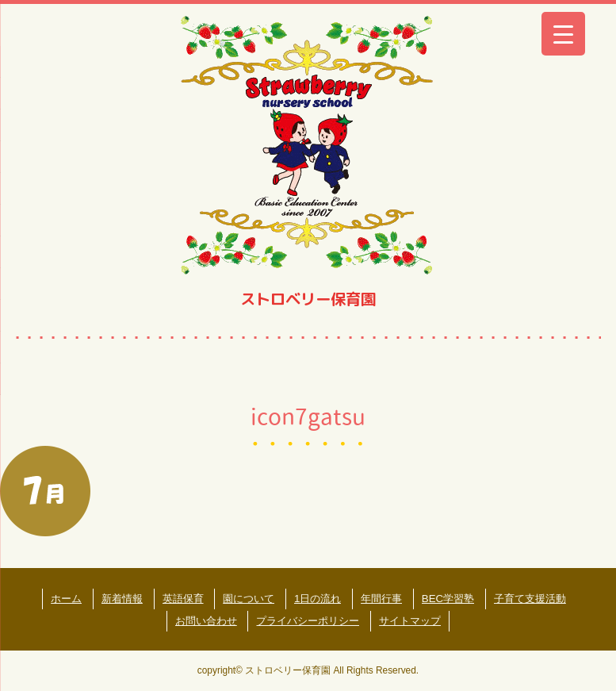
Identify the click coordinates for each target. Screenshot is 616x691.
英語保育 (183, 599)
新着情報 (122, 599)
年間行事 (381, 599)
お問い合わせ (206, 621)
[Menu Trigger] (563, 34)
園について (249, 599)
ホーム (66, 599)
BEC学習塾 (448, 599)
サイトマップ (410, 621)
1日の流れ (318, 599)
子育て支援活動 (530, 599)
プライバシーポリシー (308, 621)
